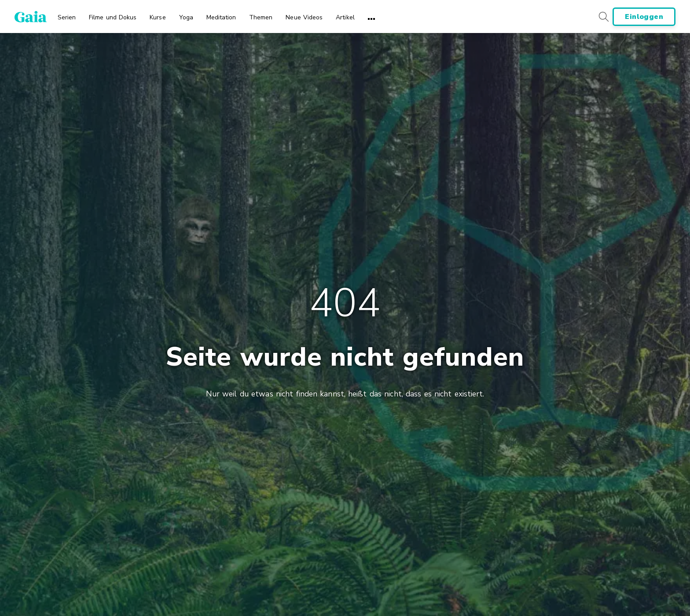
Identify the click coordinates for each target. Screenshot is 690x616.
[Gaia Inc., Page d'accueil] (31, 17)
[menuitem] (67, 15)
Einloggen (644, 17)
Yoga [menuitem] (186, 17)
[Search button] (603, 16)
